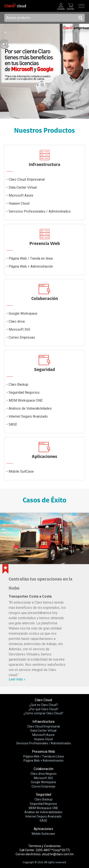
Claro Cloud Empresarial (27, 180)
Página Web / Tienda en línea (31, 259)
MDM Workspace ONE (26, 401)
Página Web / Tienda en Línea (44, 756)
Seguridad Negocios (24, 393)
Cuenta (61, 9)
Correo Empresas (22, 338)
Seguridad (44, 795)
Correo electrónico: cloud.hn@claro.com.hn (45, 854)
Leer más (16, 679)
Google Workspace (23, 314)
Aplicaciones (43, 829)
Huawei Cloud (19, 204)
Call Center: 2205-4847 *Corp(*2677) (45, 850)
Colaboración (44, 769)
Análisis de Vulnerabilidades (30, 409)
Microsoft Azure (21, 196)
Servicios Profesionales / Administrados (40, 212)
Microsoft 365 (19, 330)
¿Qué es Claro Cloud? (44, 705)
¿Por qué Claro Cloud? (43, 709)
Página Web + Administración (31, 267)
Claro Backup (18, 385)
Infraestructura (43, 722)
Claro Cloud (43, 700)
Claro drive (17, 322)
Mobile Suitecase (43, 834)
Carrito (70, 9)
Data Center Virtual (23, 188)
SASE (13, 425)
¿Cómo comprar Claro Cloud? (43, 713)
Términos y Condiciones (44, 846)
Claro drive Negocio (44, 774)
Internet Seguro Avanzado (28, 417)
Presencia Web (44, 752)
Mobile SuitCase (21, 472)
